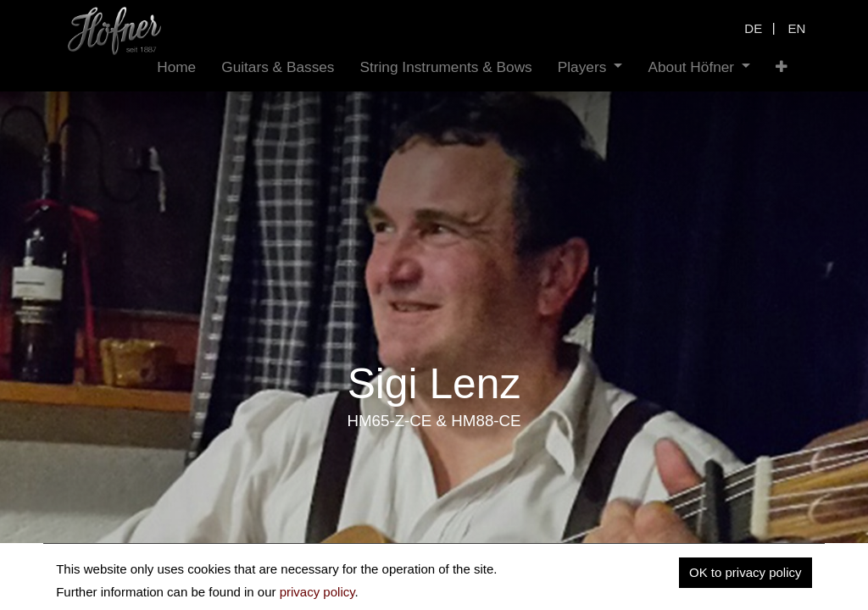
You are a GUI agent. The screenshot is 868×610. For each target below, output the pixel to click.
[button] (782, 67)
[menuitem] (176, 67)
